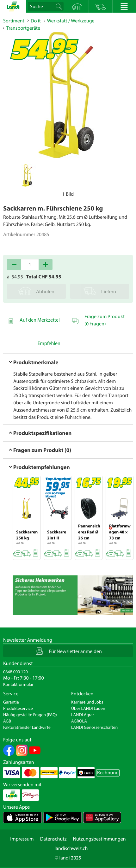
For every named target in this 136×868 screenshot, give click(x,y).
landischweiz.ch (71, 848)
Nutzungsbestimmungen (99, 839)
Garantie (11, 702)
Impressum (22, 839)
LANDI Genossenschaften (94, 727)
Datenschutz (53, 839)
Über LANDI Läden (88, 708)
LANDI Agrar (83, 715)
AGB (7, 721)
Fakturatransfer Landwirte (27, 727)
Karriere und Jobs (87, 702)
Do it (36, 21)
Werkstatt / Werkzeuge (71, 21)
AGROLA (79, 721)
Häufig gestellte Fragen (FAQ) (30, 715)
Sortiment (14, 21)
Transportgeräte (23, 28)
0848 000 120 (15, 672)
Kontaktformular (18, 684)
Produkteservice (18, 708)
